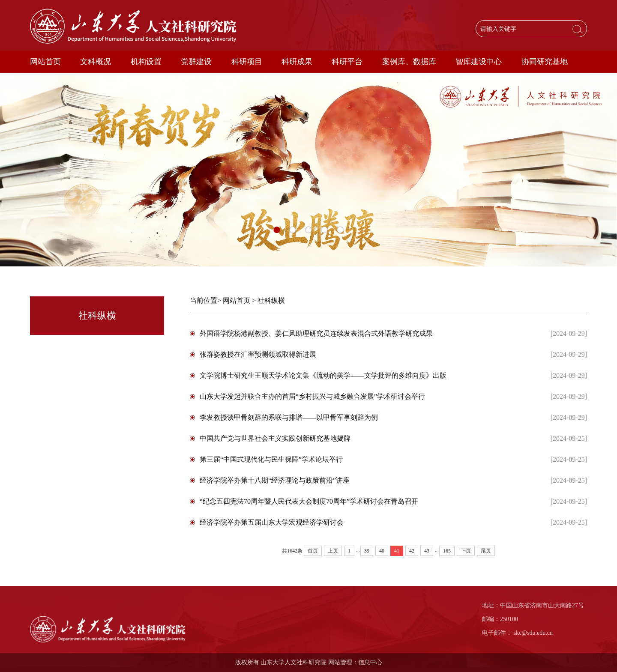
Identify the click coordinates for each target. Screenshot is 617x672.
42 (412, 551)
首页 (313, 551)
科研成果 (297, 62)
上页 (333, 551)
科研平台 (347, 62)
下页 (466, 551)
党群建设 (196, 62)
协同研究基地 (545, 62)
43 (427, 551)
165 (447, 551)
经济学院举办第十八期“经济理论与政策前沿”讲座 (275, 480)
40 (382, 551)
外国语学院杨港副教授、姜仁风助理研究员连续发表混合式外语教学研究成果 (316, 333)
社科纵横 (271, 300)
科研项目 (247, 62)
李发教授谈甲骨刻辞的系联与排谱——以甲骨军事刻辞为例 (289, 417)
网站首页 (45, 62)
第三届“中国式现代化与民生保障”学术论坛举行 (271, 459)
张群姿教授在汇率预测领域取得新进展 (258, 354)
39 (367, 551)
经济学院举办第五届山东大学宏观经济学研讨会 (272, 522)
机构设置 (146, 62)
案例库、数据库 (409, 62)
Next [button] (613, 170)
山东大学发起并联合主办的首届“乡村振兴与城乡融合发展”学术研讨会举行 (312, 396)
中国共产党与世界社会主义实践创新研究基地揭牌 (275, 438)
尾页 (486, 551)
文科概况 (96, 62)
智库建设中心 (479, 62)
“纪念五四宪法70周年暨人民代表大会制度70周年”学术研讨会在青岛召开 (309, 501)
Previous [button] (4, 170)
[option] (308, 170)
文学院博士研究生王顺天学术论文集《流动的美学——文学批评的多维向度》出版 (323, 375)
